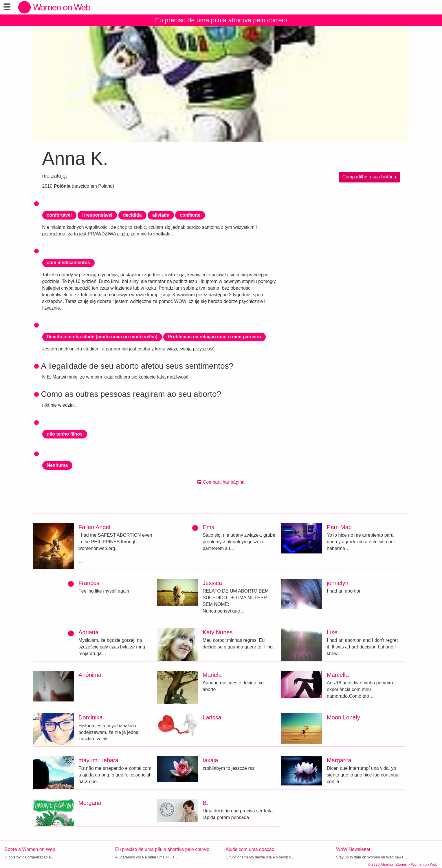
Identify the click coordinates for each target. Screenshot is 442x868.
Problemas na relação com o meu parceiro (214, 337)
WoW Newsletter (353, 849)
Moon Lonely (343, 717)
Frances (89, 583)
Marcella (338, 675)
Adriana (88, 632)
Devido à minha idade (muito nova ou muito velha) (102, 337)
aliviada (161, 215)
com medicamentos (68, 263)
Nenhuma (57, 465)
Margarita (339, 760)
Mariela (212, 675)
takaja (210, 760)
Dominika (90, 717)
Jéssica (212, 583)
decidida (132, 215)
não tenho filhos (65, 434)
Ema (209, 527)
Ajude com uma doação (250, 849)
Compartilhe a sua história (369, 177)
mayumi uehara (98, 760)
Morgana (90, 803)
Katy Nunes (218, 632)
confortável (59, 215)
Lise (332, 632)
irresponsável (97, 215)
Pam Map (339, 527)
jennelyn (338, 583)
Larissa (212, 717)
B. (205, 803)
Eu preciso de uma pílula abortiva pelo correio (221, 20)
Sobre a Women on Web (30, 849)
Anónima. (91, 675)
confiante (190, 215)
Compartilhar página (221, 482)
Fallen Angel (94, 527)
